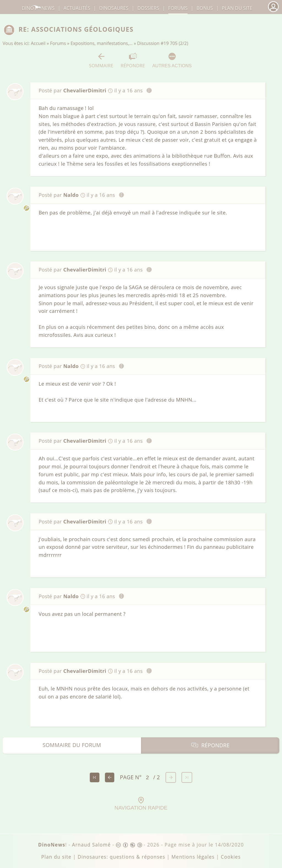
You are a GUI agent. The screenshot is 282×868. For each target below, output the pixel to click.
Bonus (205, 8)
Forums (58, 43)
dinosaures (114, 8)
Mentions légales (193, 857)
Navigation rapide (141, 804)
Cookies (231, 857)
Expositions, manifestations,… (101, 43)
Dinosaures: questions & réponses (121, 857)
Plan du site (237, 8)
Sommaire (101, 61)
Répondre (133, 61)
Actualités (77, 8)
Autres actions (172, 60)
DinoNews (38, 8)
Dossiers (148, 8)
